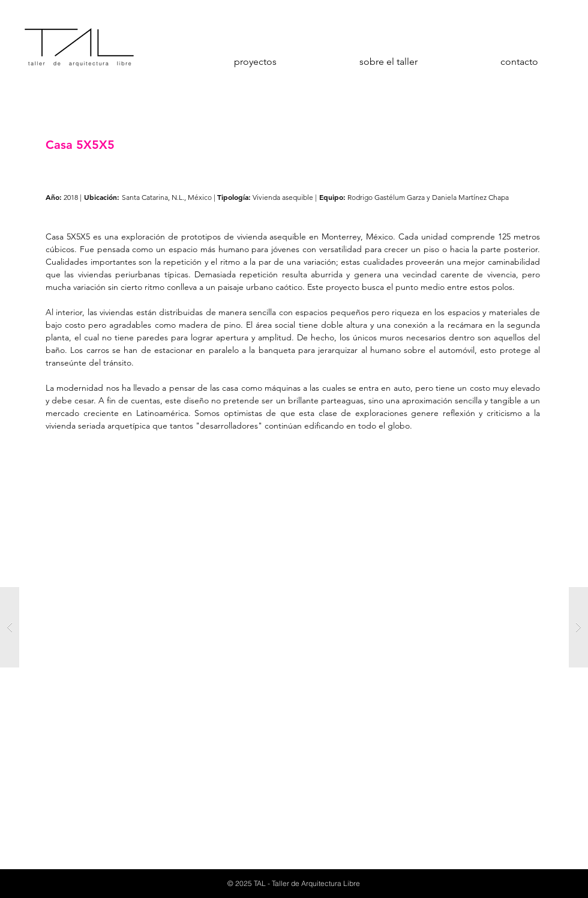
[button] (294, 627)
